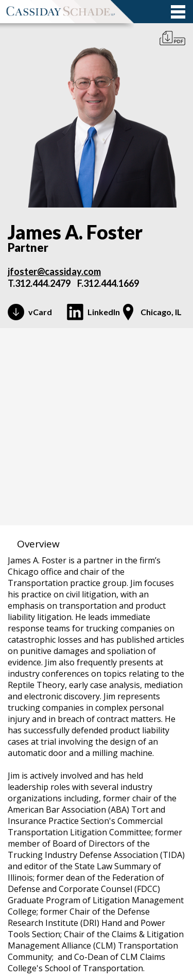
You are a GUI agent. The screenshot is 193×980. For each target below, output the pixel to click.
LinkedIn (104, 312)
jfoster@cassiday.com (54, 271)
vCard (40, 312)
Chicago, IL (161, 312)
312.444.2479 (43, 283)
